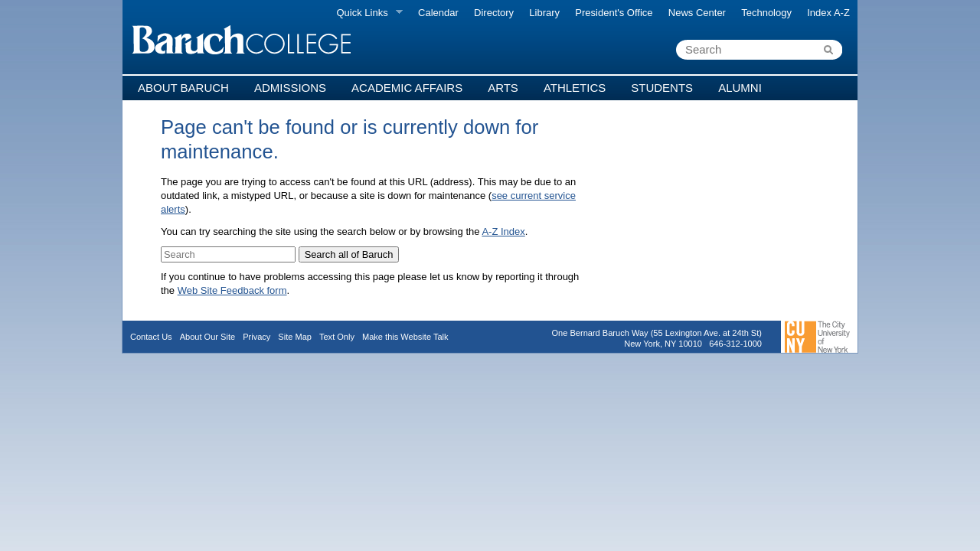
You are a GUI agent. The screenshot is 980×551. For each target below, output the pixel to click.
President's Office (614, 13)
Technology (766, 13)
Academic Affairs (407, 88)
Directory (494, 13)
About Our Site (207, 337)
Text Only (337, 337)
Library (544, 13)
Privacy (256, 337)
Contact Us (151, 337)
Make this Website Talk (405, 337)
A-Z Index (503, 231)
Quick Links (366, 13)
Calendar (438, 13)
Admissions (290, 88)
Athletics (575, 88)
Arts (503, 88)
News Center (697, 13)
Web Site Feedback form (232, 290)
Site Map (295, 337)
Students (662, 88)
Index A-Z (828, 13)
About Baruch (183, 88)
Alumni (740, 88)
